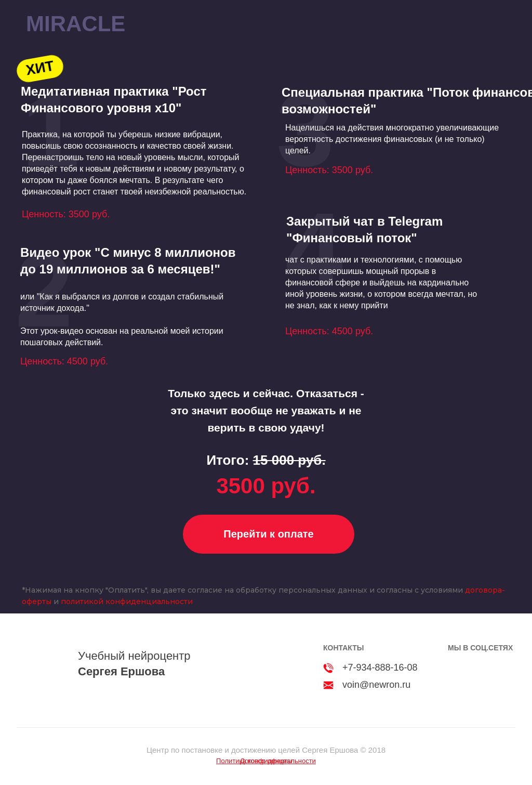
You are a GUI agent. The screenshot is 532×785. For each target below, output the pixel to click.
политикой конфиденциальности (127, 601)
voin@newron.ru (376, 685)
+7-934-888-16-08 (380, 668)
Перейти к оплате (268, 534)
